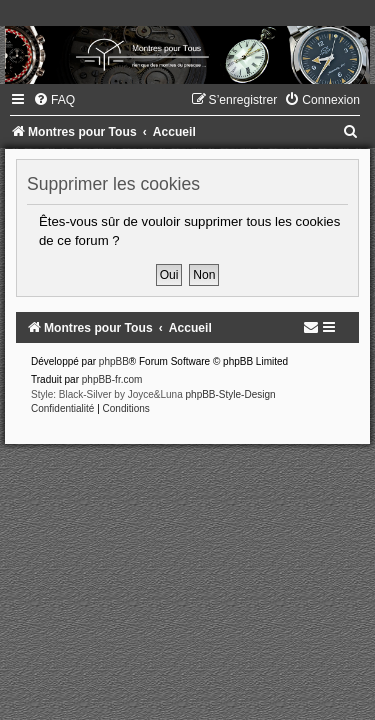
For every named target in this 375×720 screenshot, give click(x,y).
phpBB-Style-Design (231, 394)
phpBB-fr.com (112, 379)
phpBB (114, 361)
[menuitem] (54, 100)
